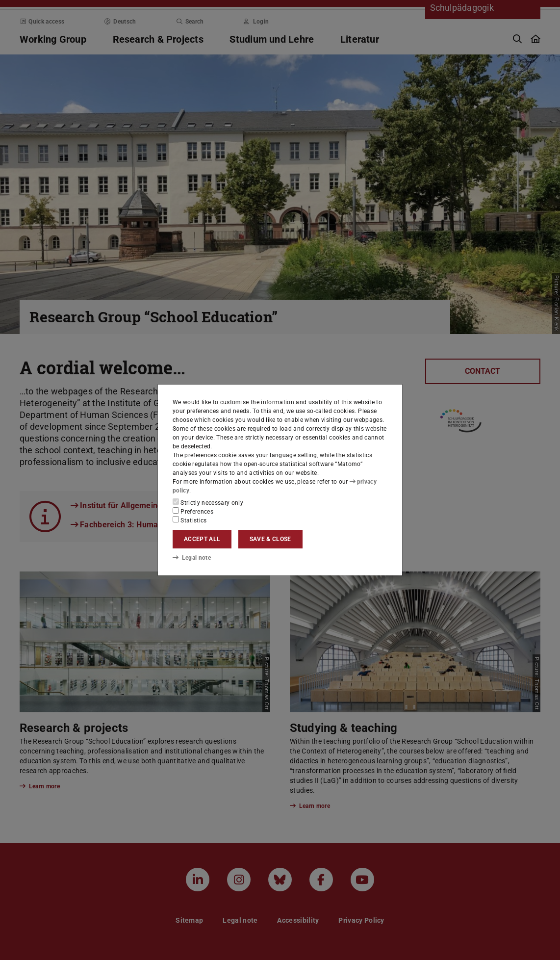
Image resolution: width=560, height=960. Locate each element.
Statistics (190, 520)
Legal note (192, 558)
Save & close (270, 539)
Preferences (193, 511)
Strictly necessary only (208, 502)
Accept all (202, 539)
